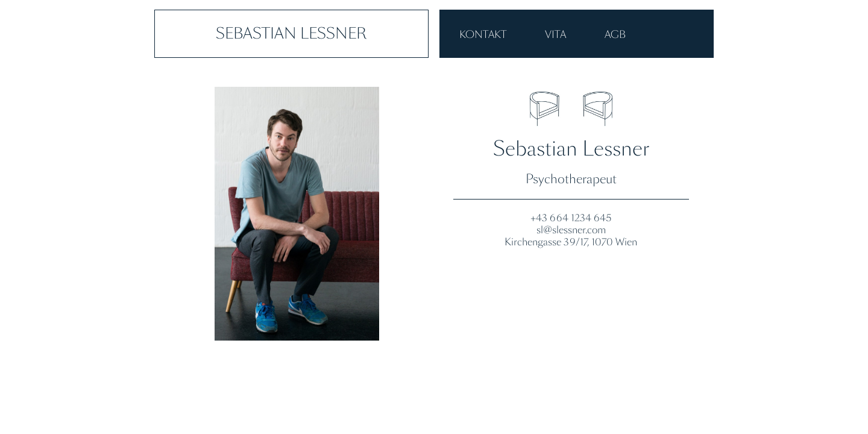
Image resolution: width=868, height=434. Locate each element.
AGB (615, 34)
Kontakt (483, 34)
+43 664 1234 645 (571, 218)
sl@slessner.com (571, 230)
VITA (555, 34)
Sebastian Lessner (291, 33)
